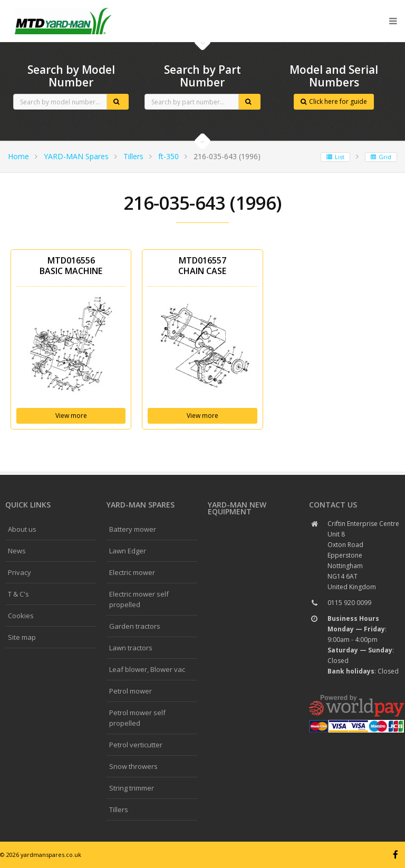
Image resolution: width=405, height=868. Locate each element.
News (17, 551)
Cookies (21, 616)
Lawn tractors (131, 648)
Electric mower (132, 572)
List (335, 157)
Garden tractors (135, 626)
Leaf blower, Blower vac (147, 669)
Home (18, 156)
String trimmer (132, 788)
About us (22, 529)
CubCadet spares (63, 8)
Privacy (20, 572)
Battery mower (133, 529)
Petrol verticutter (136, 745)
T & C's (18, 594)
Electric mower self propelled (139, 599)
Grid (381, 157)
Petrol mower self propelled (137, 718)
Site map (22, 637)
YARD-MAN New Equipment (237, 508)
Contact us (333, 505)
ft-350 (168, 156)
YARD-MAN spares (141, 505)
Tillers (133, 156)
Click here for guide (334, 101)
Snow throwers (133, 766)
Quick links (28, 505)
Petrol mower (131, 691)
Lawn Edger (128, 551)
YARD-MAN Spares (76, 156)
